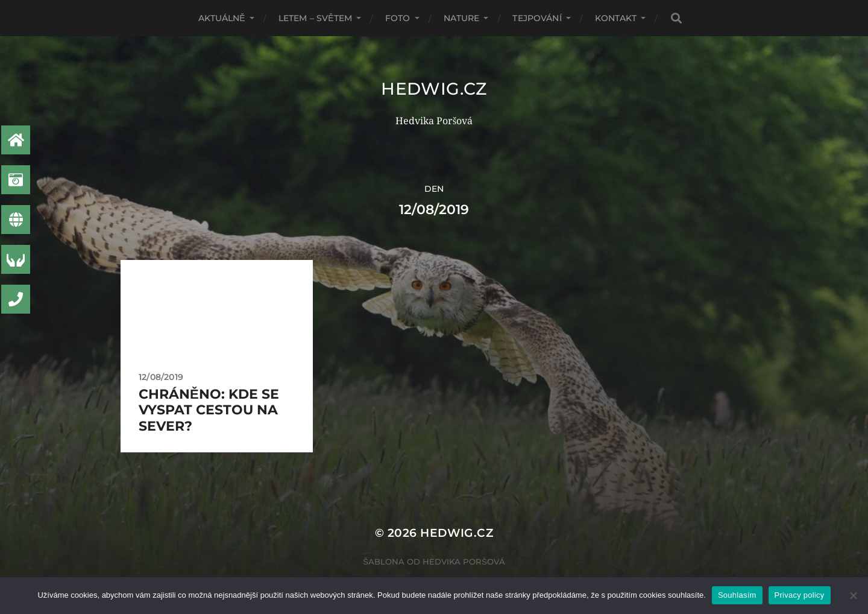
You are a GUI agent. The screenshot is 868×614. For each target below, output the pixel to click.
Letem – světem (315, 18)
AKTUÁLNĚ (222, 18)
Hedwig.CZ (434, 89)
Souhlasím (737, 595)
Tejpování (537, 18)
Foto (398, 18)
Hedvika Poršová (464, 562)
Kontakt (616, 18)
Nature (462, 18)
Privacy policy (800, 595)
